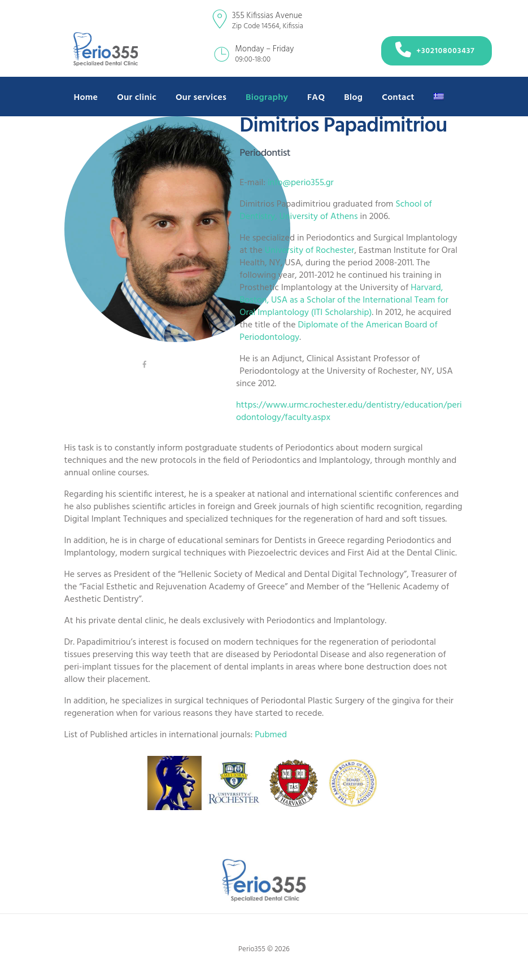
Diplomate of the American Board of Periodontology (339, 331)
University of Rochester (310, 251)
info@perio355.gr (301, 183)
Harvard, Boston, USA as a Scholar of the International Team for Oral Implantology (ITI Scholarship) (344, 300)
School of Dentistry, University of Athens (336, 211)
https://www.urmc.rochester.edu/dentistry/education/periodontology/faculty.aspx (349, 412)
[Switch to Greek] (439, 98)
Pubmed (271, 735)
